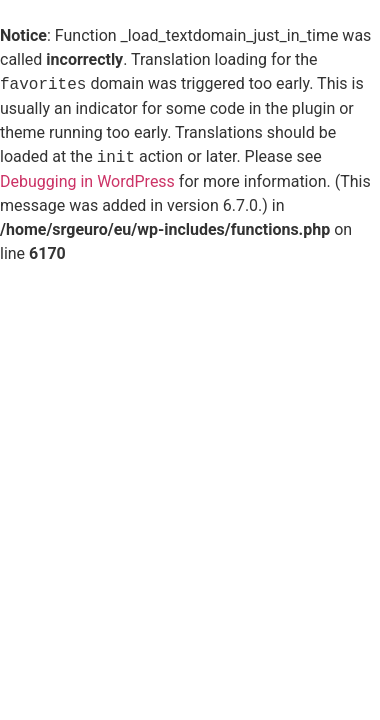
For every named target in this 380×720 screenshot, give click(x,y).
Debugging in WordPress (87, 181)
